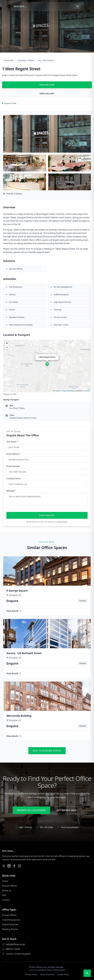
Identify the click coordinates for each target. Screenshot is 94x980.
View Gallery (47, 93)
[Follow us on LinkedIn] (9, 866)
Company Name (13, 478)
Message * (11, 491)
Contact (6, 900)
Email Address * (13, 454)
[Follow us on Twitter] (4, 866)
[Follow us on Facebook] (14, 866)
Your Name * (12, 442)
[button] (47, 364)
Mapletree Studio (45, 970)
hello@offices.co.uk (15, 944)
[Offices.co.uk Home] (20, 6)
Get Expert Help (67, 810)
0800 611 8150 (13, 949)
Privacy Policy (62, 522)
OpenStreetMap (68, 391)
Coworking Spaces (11, 920)
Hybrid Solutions (10, 924)
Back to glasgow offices (47, 751)
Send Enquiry (47, 515)
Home (5, 881)
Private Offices (9, 915)
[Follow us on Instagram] (19, 866)
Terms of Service (47, 974)
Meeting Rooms (10, 929)
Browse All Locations (31, 810)
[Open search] (87, 973)
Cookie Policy (63, 974)
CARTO (87, 391)
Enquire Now (47, 85)
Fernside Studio (59, 970)
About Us (7, 890)
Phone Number (13, 466)
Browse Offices (9, 886)
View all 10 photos (13, 194)
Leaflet (56, 391)
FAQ (4, 895)
